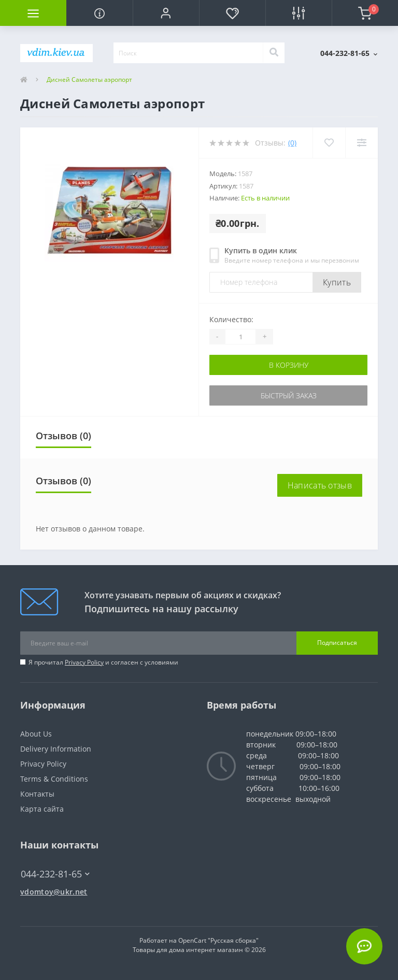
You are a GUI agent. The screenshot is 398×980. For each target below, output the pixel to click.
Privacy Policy (84, 662)
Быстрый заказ (289, 395)
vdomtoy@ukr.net (54, 892)
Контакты (37, 794)
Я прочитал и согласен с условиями (103, 662)
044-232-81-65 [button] (55, 874)
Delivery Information (56, 749)
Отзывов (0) (63, 436)
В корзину (289, 365)
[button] (166, 13)
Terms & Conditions (54, 779)
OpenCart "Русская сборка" (218, 940)
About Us (36, 734)
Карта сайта (42, 809)
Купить (337, 282)
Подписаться (337, 643)
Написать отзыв (320, 485)
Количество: (231, 319)
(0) (292, 143)
